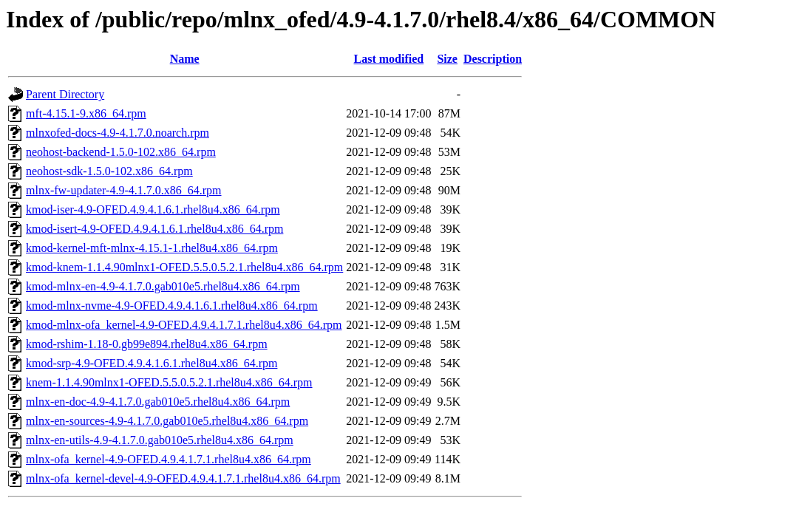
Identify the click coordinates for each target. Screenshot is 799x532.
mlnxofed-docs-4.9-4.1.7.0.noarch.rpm (118, 133)
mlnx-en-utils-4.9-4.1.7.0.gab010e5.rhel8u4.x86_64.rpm (160, 440)
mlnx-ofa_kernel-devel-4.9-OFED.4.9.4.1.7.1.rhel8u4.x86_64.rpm (183, 478)
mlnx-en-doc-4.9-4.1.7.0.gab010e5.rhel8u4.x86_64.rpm (158, 402)
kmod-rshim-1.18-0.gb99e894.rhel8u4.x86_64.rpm (147, 344)
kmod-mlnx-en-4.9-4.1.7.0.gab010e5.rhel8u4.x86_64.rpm (163, 286)
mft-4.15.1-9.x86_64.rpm (86, 113)
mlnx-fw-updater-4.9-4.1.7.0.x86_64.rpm (124, 190)
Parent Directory (65, 94)
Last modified (389, 59)
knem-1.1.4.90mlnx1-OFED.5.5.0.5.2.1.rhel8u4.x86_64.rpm (169, 382)
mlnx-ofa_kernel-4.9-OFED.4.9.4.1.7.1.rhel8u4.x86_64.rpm (169, 459)
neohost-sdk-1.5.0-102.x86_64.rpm (109, 171)
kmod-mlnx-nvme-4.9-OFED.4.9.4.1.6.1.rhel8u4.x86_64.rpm (172, 306)
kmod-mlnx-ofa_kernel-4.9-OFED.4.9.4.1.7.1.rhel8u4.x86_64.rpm (184, 325)
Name (185, 59)
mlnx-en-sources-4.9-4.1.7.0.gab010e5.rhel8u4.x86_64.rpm (167, 421)
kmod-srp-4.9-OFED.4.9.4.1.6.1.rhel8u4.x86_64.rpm (152, 363)
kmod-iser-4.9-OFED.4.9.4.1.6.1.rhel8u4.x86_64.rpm (153, 209)
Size (447, 59)
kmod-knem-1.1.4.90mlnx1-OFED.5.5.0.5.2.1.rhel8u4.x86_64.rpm (184, 267)
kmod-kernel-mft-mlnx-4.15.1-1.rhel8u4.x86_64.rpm (152, 248)
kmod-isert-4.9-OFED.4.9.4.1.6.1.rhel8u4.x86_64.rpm (154, 229)
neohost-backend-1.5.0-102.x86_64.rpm (121, 152)
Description (493, 59)
